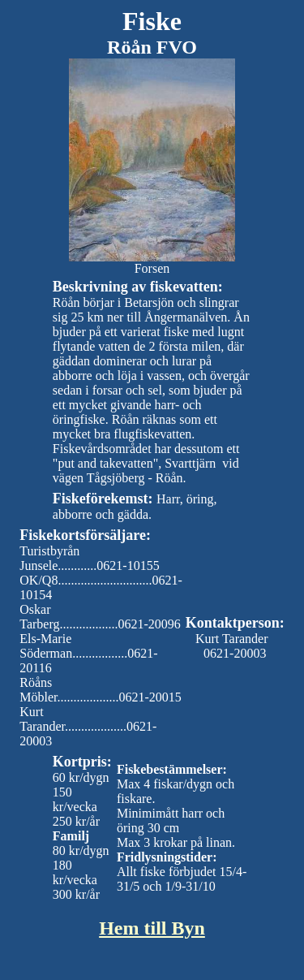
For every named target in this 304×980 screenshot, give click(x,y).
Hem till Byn (152, 928)
